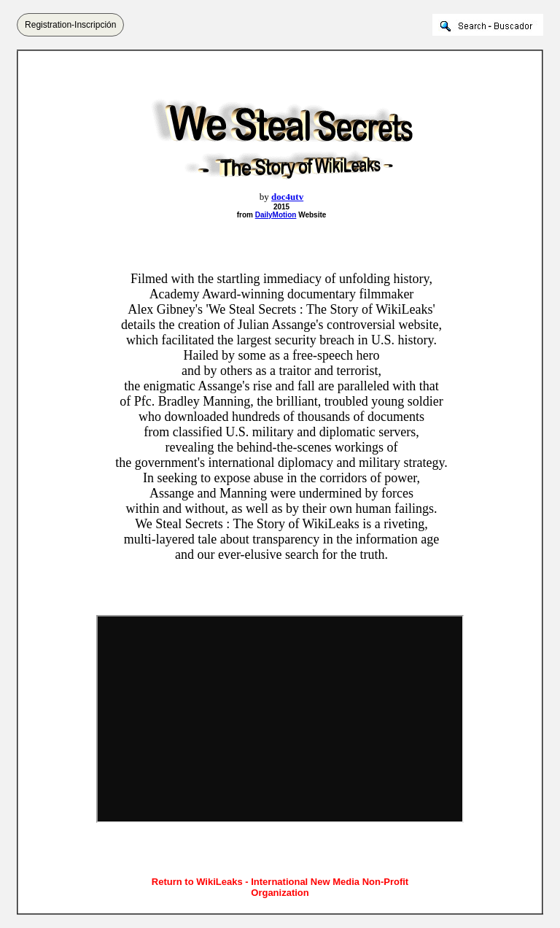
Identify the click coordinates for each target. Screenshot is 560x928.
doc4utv (287, 197)
